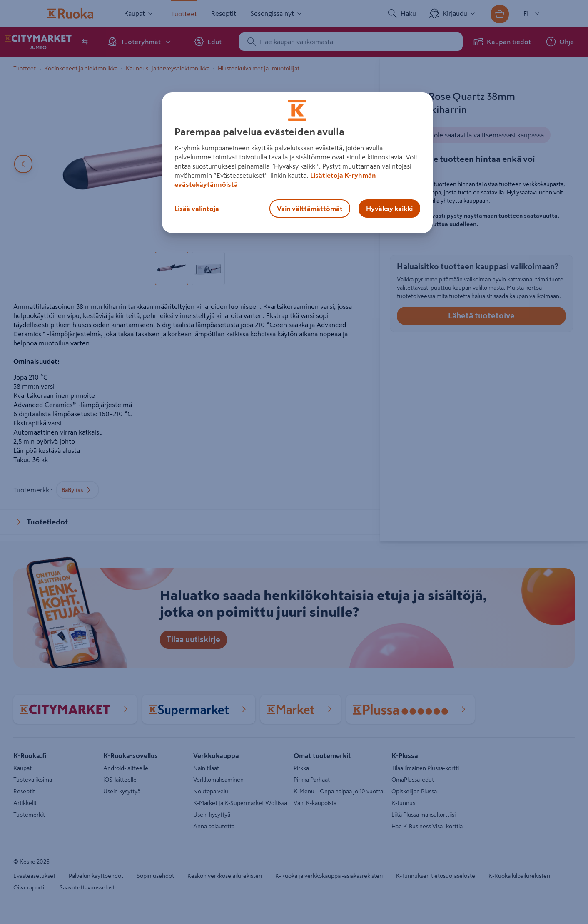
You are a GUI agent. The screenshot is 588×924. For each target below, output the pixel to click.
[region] (297, 163)
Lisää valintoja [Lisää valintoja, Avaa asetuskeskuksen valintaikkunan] (197, 209)
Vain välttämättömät (310, 209)
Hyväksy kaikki (389, 209)
